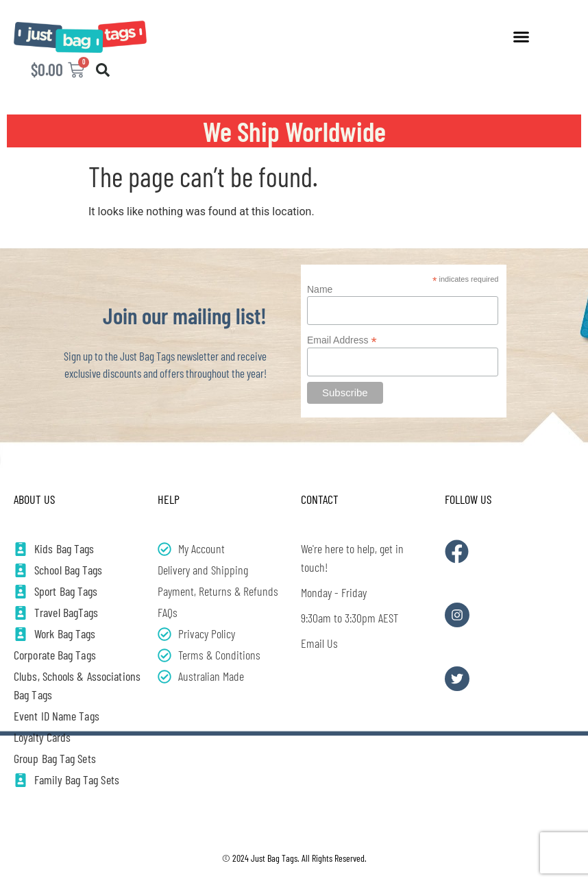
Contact (320, 499)
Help (169, 499)
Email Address (342, 340)
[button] (521, 37)
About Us (34, 499)
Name (320, 289)
